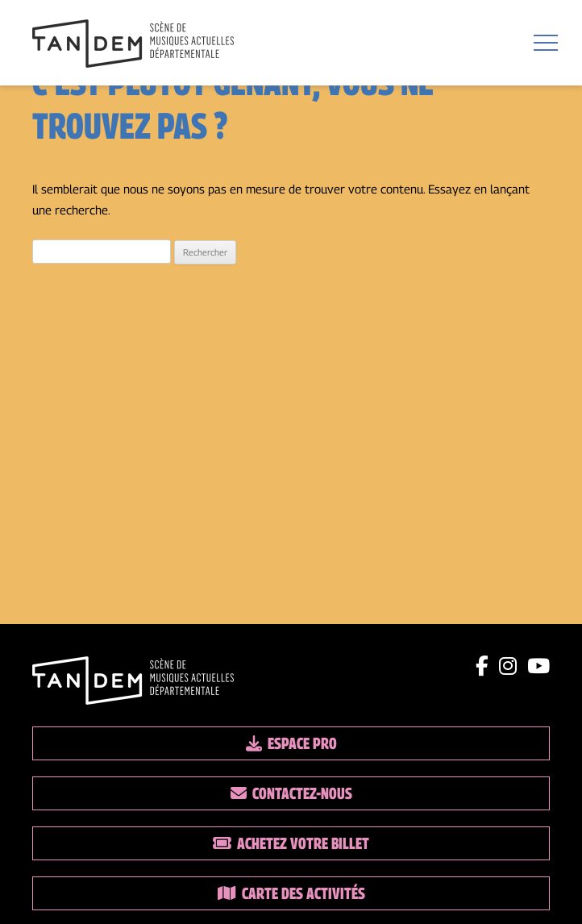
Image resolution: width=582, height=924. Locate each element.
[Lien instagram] (508, 666)
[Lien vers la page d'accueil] (133, 45)
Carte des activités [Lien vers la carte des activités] (291, 893)
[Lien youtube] (538, 666)
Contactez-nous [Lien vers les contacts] (291, 793)
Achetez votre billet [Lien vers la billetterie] (291, 843)
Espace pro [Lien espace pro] (291, 743)
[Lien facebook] (482, 666)
